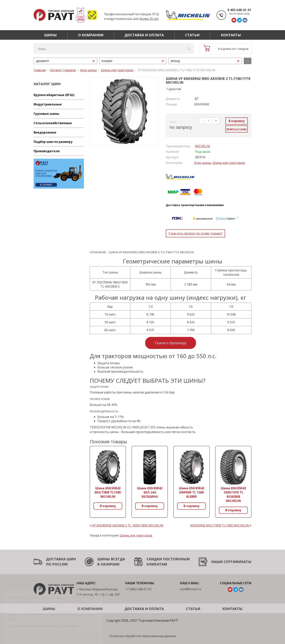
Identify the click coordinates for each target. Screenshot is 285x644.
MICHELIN (202, 146)
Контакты (231, 35)
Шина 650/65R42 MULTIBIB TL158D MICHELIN (108, 492)
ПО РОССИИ (57, 564)
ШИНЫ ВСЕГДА (111, 559)
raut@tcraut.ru (191, 589)
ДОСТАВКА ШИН (61, 559)
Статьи (192, 35)
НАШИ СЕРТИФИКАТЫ (231, 562)
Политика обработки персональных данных (142, 636)
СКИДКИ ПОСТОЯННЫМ (168, 559)
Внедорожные (45, 132)
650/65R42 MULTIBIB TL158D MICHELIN (221, 525)
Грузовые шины (46, 114)
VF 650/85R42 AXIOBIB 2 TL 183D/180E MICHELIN (127, 525)
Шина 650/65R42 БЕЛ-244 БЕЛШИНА (150, 492)
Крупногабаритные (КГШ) (54, 95)
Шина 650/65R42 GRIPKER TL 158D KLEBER (192, 492)
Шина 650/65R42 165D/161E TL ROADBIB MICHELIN (233, 494)
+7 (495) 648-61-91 (138, 589)
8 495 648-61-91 (239, 10)
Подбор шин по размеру (53, 142)
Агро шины (203, 163)
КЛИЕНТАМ (157, 564)
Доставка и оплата (144, 35)
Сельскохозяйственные (53, 123)
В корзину (237, 121)
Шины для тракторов (229, 163)
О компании (91, 35)
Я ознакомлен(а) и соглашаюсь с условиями (43, 621)
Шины (50, 35)
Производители (47, 151)
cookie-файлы (74, 601)
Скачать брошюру (171, 343)
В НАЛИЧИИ (108, 564)
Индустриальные (48, 104)
